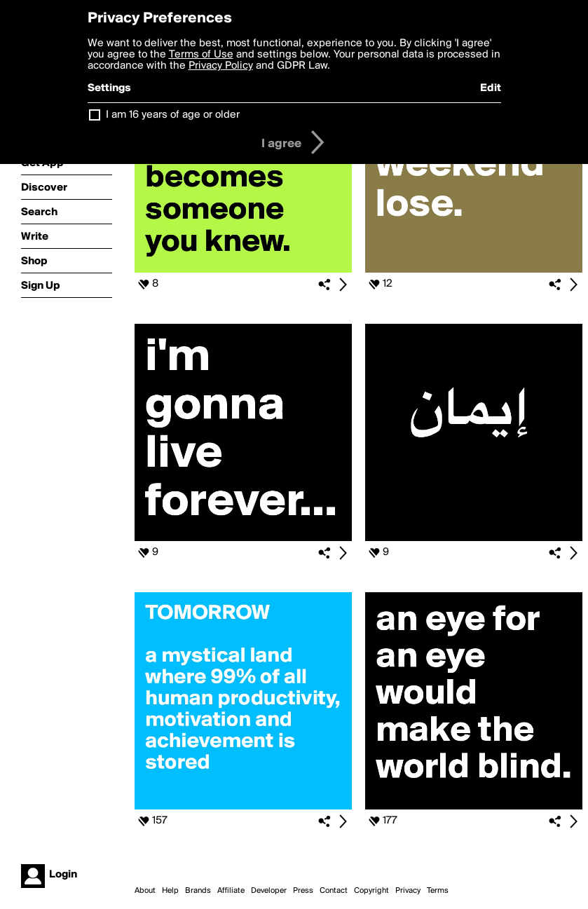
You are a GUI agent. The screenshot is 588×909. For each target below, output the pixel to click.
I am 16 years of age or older (173, 115)
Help (170, 891)
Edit (491, 88)
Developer (269, 891)
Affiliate (231, 891)
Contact (334, 891)
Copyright (371, 891)
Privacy (408, 891)
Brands (198, 891)
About (145, 891)
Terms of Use (201, 55)
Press (303, 891)
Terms (438, 891)
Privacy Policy (221, 66)
